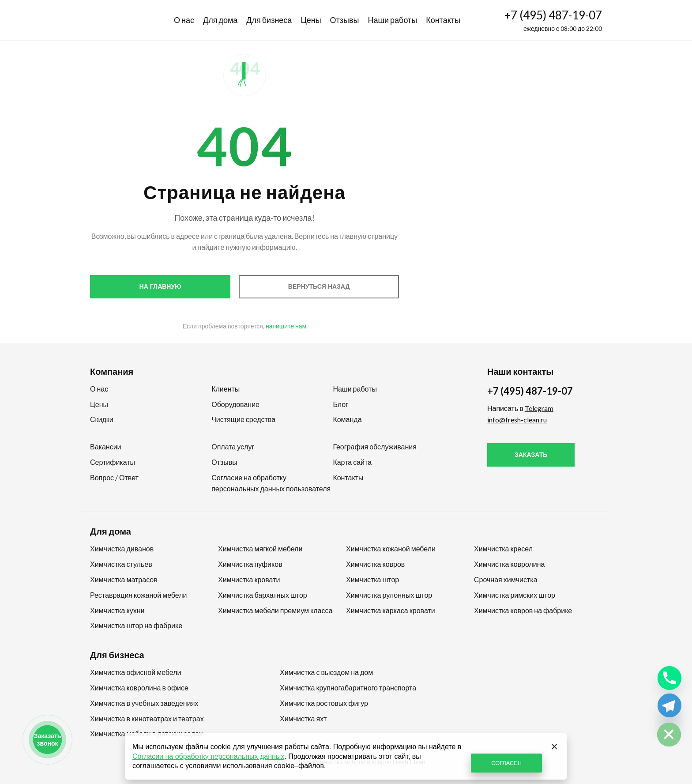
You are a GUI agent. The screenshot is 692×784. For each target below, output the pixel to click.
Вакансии (106, 447)
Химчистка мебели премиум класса (275, 610)
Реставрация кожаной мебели (139, 595)
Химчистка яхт (303, 718)
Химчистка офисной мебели (135, 672)
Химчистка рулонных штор (389, 595)
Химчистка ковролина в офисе (139, 688)
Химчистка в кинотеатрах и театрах (147, 718)
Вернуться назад (319, 286)
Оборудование (235, 404)
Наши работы (393, 20)
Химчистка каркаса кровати (391, 610)
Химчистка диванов (122, 548)
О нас (184, 20)
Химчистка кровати (249, 579)
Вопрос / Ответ (114, 477)
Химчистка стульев (121, 564)
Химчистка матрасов (124, 579)
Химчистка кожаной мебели (391, 548)
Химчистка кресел (503, 548)
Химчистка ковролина (510, 564)
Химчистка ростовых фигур (324, 703)
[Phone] (669, 678)
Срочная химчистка (506, 579)
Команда (347, 419)
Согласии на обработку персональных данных (208, 756)
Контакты (443, 20)
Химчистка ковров (375, 564)
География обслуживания (374, 447)
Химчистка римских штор (515, 595)
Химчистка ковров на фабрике (523, 610)
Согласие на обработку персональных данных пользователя (271, 483)
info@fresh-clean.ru (517, 420)
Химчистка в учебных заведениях (144, 703)
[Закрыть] (554, 746)
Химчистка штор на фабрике (136, 625)
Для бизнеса (269, 20)
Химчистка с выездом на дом (326, 672)
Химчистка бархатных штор (263, 595)
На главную (160, 286)
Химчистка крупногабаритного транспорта (348, 688)
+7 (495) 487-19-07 (553, 15)
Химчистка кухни (117, 610)
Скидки (102, 419)
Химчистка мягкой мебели (260, 548)
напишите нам (286, 326)
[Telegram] (669, 705)
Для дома (220, 20)
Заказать (531, 455)
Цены (311, 20)
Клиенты (226, 389)
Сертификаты (113, 462)
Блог (340, 404)
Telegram (539, 408)
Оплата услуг (233, 447)
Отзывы (345, 20)
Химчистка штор (372, 579)
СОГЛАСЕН (506, 763)
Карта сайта (352, 462)
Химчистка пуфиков (250, 564)
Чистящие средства (243, 419)
